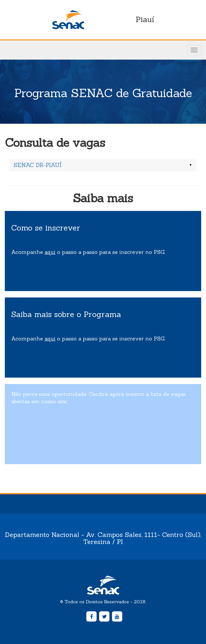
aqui (50, 252)
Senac (68, 20)
